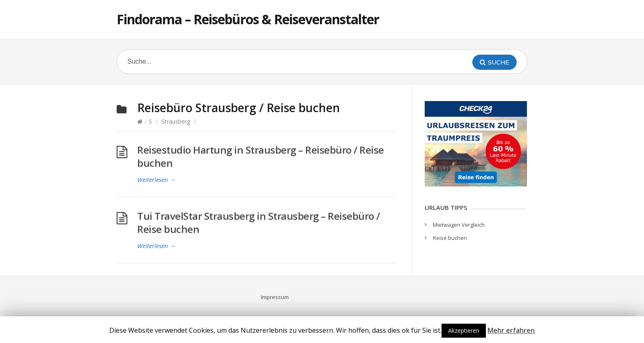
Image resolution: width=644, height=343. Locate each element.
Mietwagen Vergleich (459, 225)
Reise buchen (450, 238)
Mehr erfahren (511, 330)
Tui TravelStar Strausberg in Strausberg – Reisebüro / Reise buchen (259, 222)
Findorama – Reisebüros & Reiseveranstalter (248, 19)
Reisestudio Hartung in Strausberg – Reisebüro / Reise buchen (261, 156)
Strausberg (176, 121)
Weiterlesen (156, 180)
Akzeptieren (464, 330)
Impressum (275, 297)
